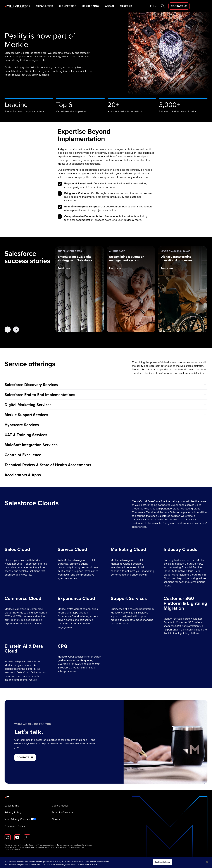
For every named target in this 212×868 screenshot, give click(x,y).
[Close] (207, 862)
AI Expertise (85, 6)
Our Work (40, 6)
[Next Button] (16, 329)
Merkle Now (109, 6)
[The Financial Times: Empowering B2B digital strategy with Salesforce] (80, 289)
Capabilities (62, 6)
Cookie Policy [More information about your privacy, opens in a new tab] (91, 864)
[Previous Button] (8, 329)
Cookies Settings (162, 862)
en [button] (170, 6)
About (128, 6)
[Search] (180, 6)
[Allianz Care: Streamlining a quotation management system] (131, 289)
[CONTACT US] (25, 757)
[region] (106, 862)
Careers (144, 6)
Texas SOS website (12, 850)
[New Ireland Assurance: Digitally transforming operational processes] (182, 289)
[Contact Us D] (197, 6)
